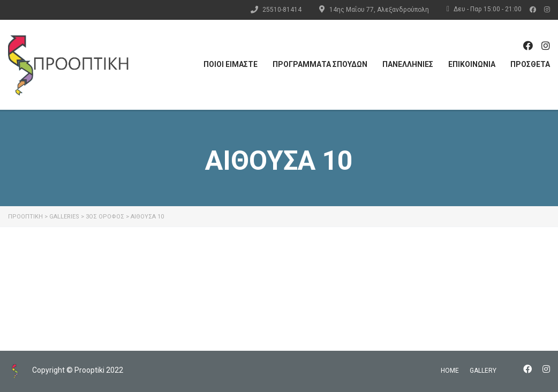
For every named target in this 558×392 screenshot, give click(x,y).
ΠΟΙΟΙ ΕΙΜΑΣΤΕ (231, 64)
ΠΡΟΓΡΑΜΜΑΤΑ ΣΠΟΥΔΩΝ (320, 64)
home (450, 371)
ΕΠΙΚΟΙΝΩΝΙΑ (472, 64)
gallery (483, 371)
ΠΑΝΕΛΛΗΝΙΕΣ (408, 64)
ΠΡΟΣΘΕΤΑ (530, 64)
